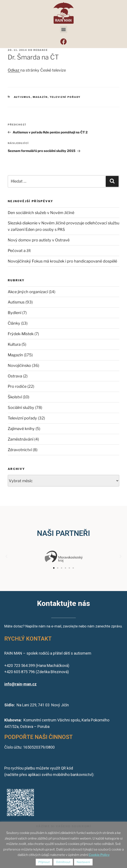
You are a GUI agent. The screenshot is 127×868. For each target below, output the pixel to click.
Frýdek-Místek (21, 334)
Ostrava (15, 376)
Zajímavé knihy (21, 429)
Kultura (14, 344)
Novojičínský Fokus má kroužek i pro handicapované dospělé (62, 261)
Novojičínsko (19, 365)
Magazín (40, 97)
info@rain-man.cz (20, 684)
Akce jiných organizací (28, 292)
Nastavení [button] (83, 862)
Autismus (22, 97)
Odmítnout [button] (63, 862)
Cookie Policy (99, 855)
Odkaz (14, 70)
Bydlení (15, 313)
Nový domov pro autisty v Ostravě (39, 240)
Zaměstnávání (21, 439)
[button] (64, 29)
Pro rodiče (17, 386)
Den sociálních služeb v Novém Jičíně (41, 213)
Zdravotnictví (20, 450)
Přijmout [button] (44, 862)
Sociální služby (21, 407)
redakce (41, 50)
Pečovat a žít (19, 251)
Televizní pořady (65, 97)
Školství (15, 397)
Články (14, 323)
